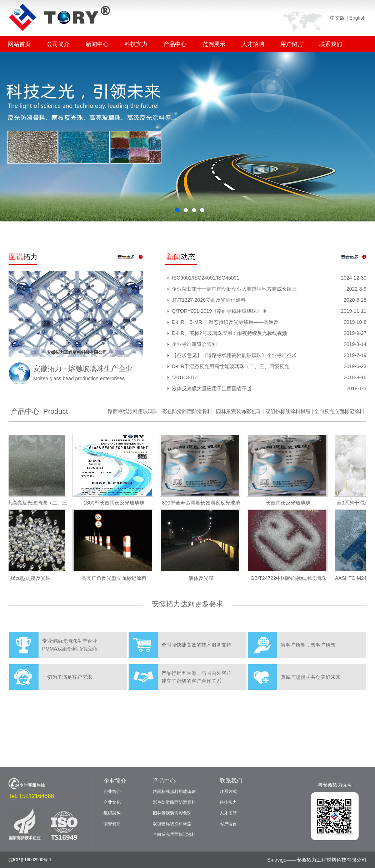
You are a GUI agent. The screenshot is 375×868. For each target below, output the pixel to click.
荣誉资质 (112, 824)
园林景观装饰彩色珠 (239, 411)
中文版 (337, 18)
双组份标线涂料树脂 (288, 411)
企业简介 (115, 781)
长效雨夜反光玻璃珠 (291, 503)
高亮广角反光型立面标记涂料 (117, 578)
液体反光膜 (204, 578)
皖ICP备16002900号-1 (30, 860)
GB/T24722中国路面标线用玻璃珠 (291, 578)
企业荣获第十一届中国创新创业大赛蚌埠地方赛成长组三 (234, 289)
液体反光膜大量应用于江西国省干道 (212, 388)
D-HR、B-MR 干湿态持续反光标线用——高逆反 (225, 322)
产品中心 (175, 44)
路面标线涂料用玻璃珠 (133, 411)
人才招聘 (253, 44)
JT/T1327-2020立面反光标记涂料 (209, 300)
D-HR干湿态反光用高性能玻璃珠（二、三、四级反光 (231, 366)
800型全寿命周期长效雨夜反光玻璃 (204, 503)
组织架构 (112, 813)
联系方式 (228, 792)
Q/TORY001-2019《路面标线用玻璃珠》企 (219, 311)
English (357, 18)
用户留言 (292, 44)
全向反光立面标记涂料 (339, 411)
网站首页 (19, 44)
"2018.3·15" (185, 377)
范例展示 (214, 44)
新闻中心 (97, 44)
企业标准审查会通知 (194, 344)
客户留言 (228, 824)
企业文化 (112, 802)
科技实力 (136, 44)
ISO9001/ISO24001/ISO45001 (206, 278)
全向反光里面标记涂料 (174, 834)
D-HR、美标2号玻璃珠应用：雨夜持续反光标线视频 (229, 333)
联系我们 (331, 44)
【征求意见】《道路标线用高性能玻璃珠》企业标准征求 (234, 355)
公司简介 (58, 44)
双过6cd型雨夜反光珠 (30, 578)
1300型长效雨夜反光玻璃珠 (117, 503)
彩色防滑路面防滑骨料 (187, 411)
